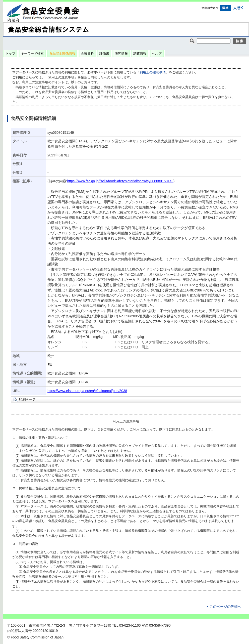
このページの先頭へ (225, 607)
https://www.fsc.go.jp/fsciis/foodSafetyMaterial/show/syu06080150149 (120, 181)
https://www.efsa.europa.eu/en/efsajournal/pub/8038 (87, 391)
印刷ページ (27, 399)
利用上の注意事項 (153, 72)
